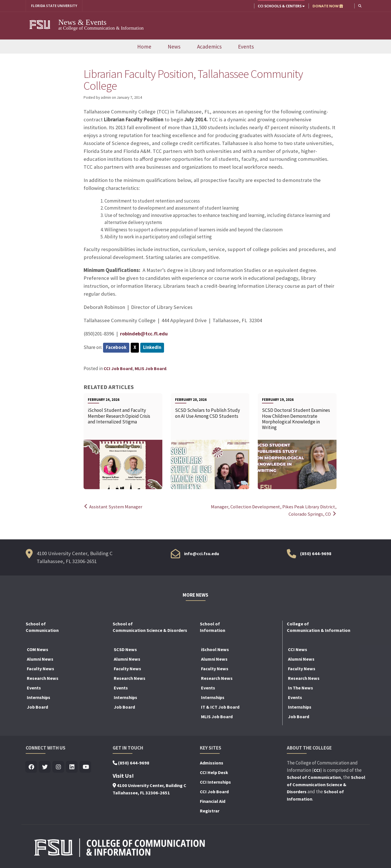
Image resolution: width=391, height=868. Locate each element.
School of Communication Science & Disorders (326, 785)
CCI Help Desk (214, 773)
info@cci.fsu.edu (202, 553)
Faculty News (41, 669)
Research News (43, 678)
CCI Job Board (118, 369)
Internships (39, 698)
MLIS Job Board (150, 369)
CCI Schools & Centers (281, 6)
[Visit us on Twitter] (45, 767)
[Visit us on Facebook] (31, 767)
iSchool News (215, 650)
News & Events (83, 22)
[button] (360, 6)
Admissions (212, 763)
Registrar (210, 811)
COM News (38, 650)
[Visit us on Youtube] (86, 767)
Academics (209, 47)
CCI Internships (215, 782)
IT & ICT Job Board (220, 707)
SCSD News (125, 650)
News (174, 47)
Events (246, 47)
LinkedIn (153, 348)
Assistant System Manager (113, 507)
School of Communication (314, 777)
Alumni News (40, 659)
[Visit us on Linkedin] (72, 767)
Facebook (116, 348)
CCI (317, 770)
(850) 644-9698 (316, 553)
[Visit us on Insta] (59, 767)
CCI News (298, 650)
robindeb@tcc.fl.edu (145, 334)
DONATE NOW (327, 6)
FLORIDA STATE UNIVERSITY (56, 6)
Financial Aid (213, 801)
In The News (301, 688)
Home (144, 47)
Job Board (37, 707)
